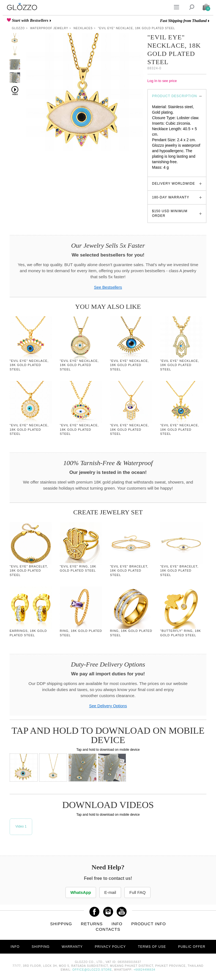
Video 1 (21, 826)
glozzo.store (162, 173)
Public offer (192, 947)
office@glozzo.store (92, 970)
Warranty (72, 947)
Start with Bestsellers (30, 21)
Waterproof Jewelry (49, 28)
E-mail (110, 892)
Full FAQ (138, 892)
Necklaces (83, 28)
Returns (92, 924)
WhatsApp (80, 892)
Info (117, 924)
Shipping (61, 924)
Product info (149, 924)
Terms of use (152, 947)
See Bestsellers (108, 287)
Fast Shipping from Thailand (183, 21)
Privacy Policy (110, 947)
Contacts (108, 929)
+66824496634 (145, 970)
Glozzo (18, 28)
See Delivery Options (108, 706)
